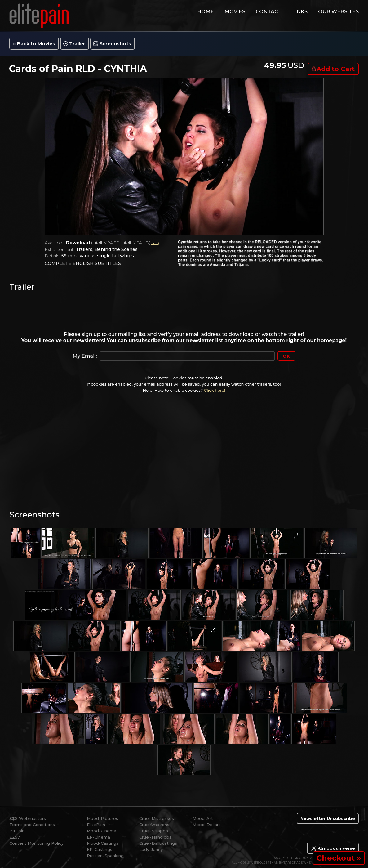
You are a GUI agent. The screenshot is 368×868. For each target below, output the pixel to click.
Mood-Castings (103, 843)
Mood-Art (203, 818)
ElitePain (96, 825)
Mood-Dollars (207, 825)
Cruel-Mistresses (157, 818)
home (206, 12)
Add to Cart (336, 69)
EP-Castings (100, 849)
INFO (155, 243)
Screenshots (115, 44)
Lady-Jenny (151, 849)
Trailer (77, 44)
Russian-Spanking (105, 856)
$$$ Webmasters (28, 818)
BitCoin (17, 831)
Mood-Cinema (102, 831)
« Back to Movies (34, 44)
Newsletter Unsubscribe (328, 818)
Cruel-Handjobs (155, 837)
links (300, 12)
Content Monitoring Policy (36, 843)
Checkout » (339, 858)
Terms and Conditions (32, 825)
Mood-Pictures (102, 818)
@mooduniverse (333, 848)
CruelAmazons (154, 825)
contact (269, 12)
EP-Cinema (98, 837)
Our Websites (338, 12)
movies (235, 12)
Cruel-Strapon (154, 831)
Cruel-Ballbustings (158, 843)
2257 (15, 837)
